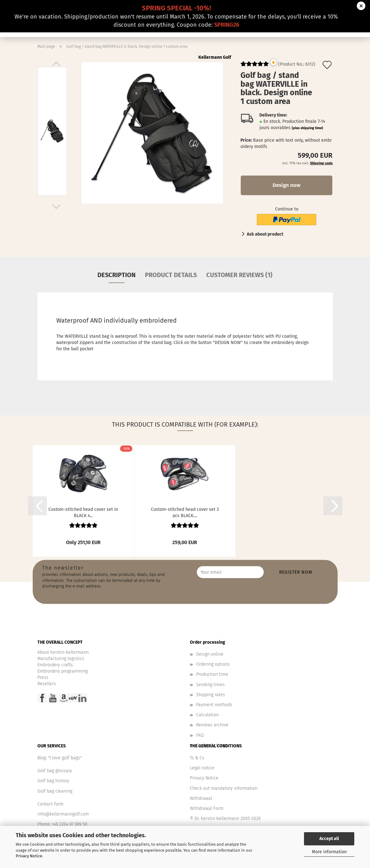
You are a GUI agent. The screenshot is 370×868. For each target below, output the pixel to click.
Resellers (47, 684)
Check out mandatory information (224, 788)
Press (43, 677)
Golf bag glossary (55, 771)
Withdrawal (201, 798)
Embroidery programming (63, 671)
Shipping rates (211, 695)
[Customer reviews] (255, 66)
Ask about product (265, 234)
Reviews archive (212, 725)
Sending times (210, 685)
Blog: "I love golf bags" (60, 758)
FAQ (200, 735)
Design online (210, 654)
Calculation (207, 715)
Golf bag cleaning (55, 791)
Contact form (50, 804)
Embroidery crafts (55, 665)
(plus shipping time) (307, 128)
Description (116, 275)
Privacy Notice (29, 856)
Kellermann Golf (215, 57)
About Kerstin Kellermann (63, 652)
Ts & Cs (197, 758)
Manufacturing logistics (61, 659)
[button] (56, 64)
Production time (212, 674)
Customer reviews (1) (239, 275)
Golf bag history (53, 781)
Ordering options (213, 664)
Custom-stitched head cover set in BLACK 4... (83, 512)
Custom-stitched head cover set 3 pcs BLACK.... (185, 512)
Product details (171, 275)
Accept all (329, 839)
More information (329, 852)
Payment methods (214, 705)
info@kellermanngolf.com (63, 814)
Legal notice (202, 768)
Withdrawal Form (207, 808)
